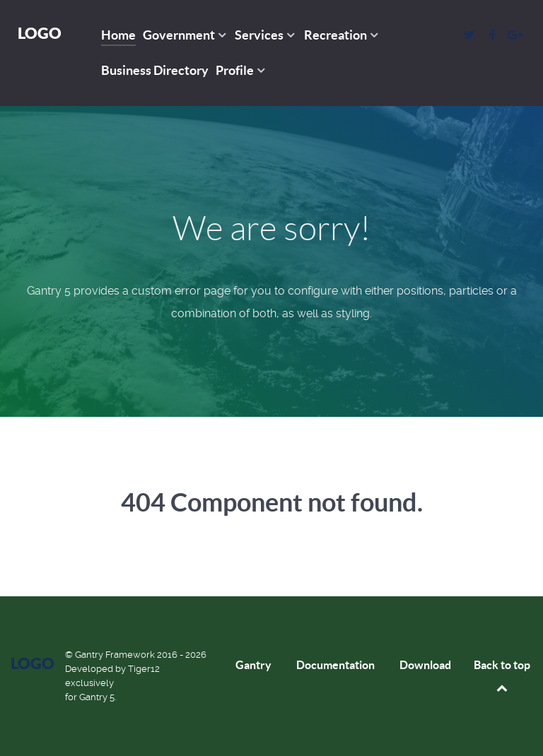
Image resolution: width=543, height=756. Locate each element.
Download (425, 665)
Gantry (253, 665)
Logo (40, 33)
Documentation (335, 665)
